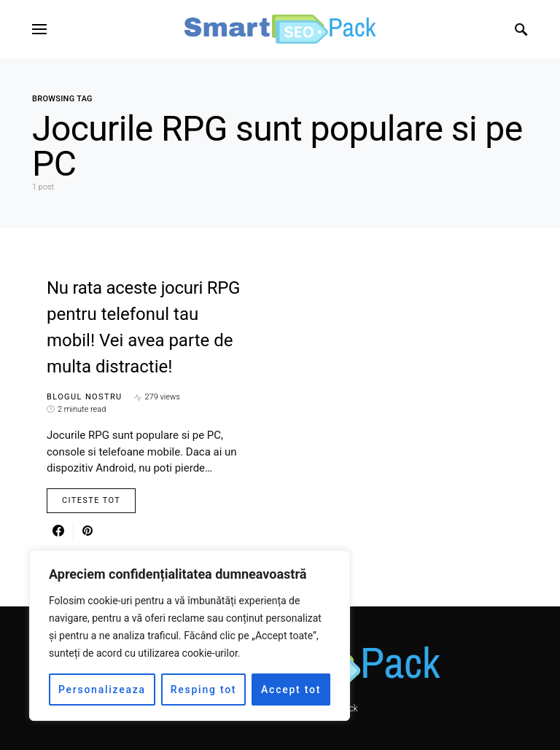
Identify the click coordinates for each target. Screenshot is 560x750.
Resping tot (204, 690)
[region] (190, 636)
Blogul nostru (85, 397)
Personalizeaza (102, 690)
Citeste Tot (91, 500)
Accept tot (291, 690)
